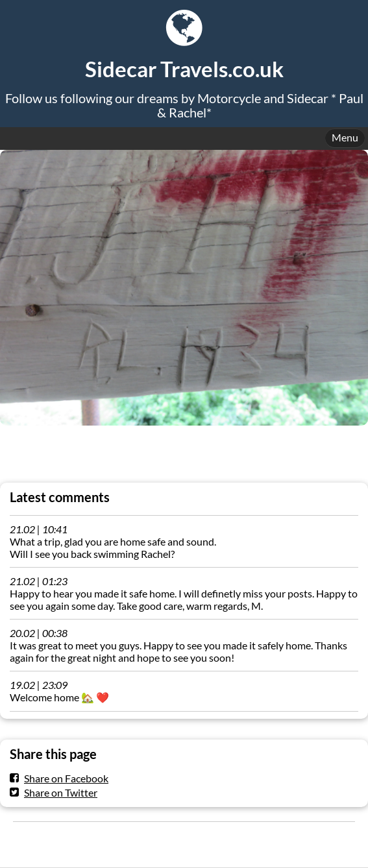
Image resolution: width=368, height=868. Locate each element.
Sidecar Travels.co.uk (184, 69)
